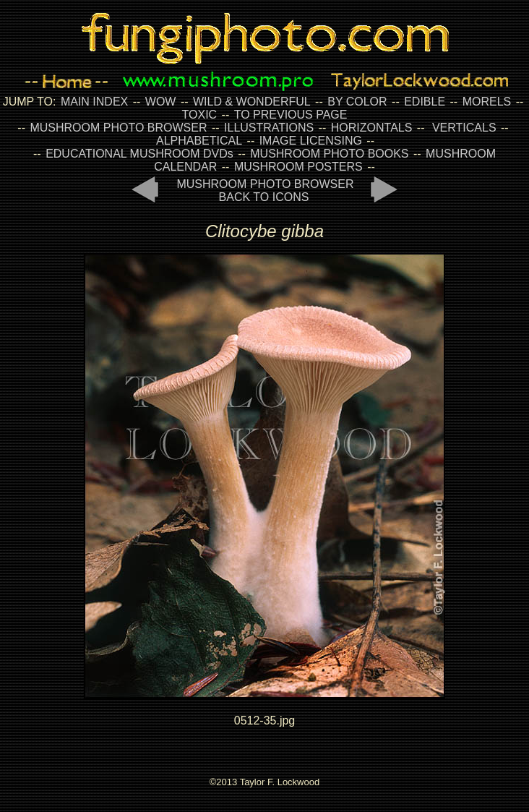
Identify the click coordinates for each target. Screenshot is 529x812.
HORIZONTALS (372, 128)
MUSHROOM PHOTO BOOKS (329, 154)
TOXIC (200, 115)
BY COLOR (357, 102)
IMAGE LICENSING (309, 141)
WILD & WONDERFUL (252, 102)
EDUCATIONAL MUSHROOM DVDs (139, 154)
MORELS (487, 102)
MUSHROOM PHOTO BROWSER (118, 128)
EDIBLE (425, 102)
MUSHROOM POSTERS (298, 167)
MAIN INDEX (94, 102)
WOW (161, 102)
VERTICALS (464, 128)
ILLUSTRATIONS (269, 128)
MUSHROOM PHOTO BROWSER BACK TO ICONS (265, 191)
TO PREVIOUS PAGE (291, 115)
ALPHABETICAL (199, 141)
